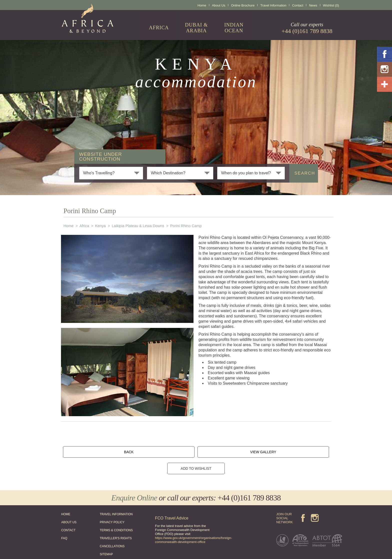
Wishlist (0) (331, 5)
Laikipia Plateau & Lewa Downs (138, 226)
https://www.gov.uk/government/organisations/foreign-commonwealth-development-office (193, 523)
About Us (219, 5)
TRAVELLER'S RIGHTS (116, 521)
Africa (84, 226)
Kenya (100, 226)
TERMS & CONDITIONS (116, 513)
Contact (298, 5)
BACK (143, 450)
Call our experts (307, 28)
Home (202, 5)
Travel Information (273, 5)
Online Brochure (243, 5)
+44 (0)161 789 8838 (249, 481)
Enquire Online (134, 481)
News (313, 5)
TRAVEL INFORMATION (116, 497)
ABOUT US (69, 505)
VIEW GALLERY (188, 450)
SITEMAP (106, 537)
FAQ (64, 521)
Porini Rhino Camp (186, 226)
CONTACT (68, 513)
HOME (66, 497)
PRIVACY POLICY (112, 505)
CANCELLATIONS (112, 529)
